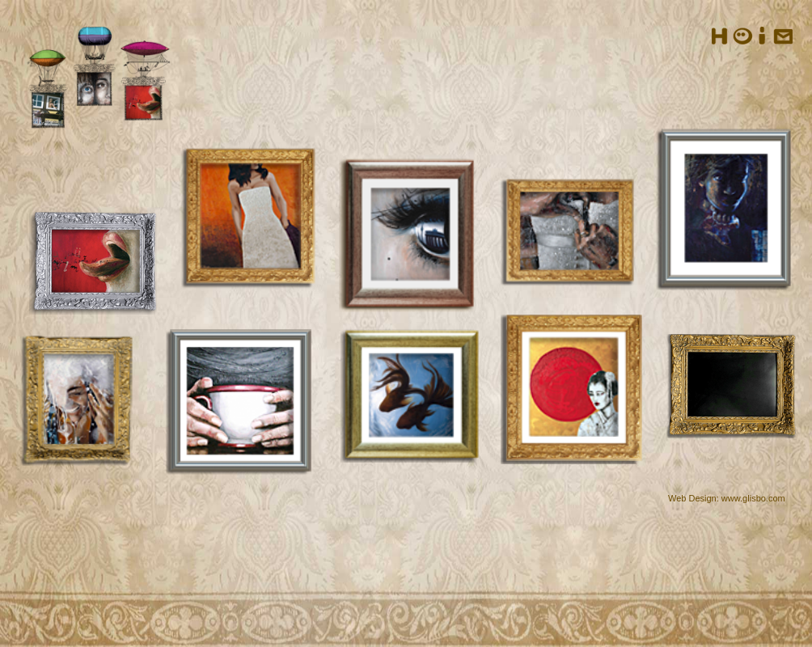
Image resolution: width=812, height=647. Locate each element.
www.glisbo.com (753, 498)
